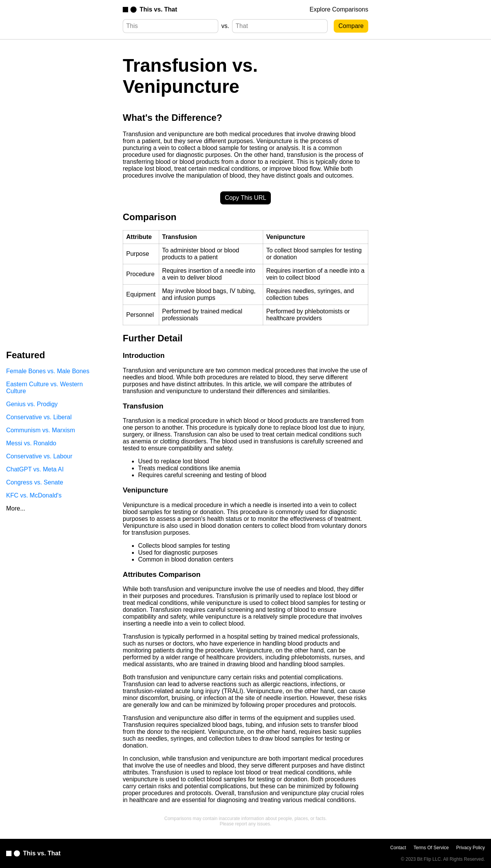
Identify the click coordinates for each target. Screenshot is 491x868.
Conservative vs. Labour (39, 456)
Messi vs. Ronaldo (31, 443)
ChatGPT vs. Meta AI (35, 469)
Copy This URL (245, 198)
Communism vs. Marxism (41, 430)
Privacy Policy (470, 848)
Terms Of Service (431, 848)
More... (16, 508)
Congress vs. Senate (35, 482)
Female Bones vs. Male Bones (48, 371)
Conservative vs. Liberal (39, 417)
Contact (398, 848)
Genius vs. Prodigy (32, 404)
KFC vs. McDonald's (34, 495)
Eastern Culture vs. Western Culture (44, 388)
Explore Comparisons (339, 9)
